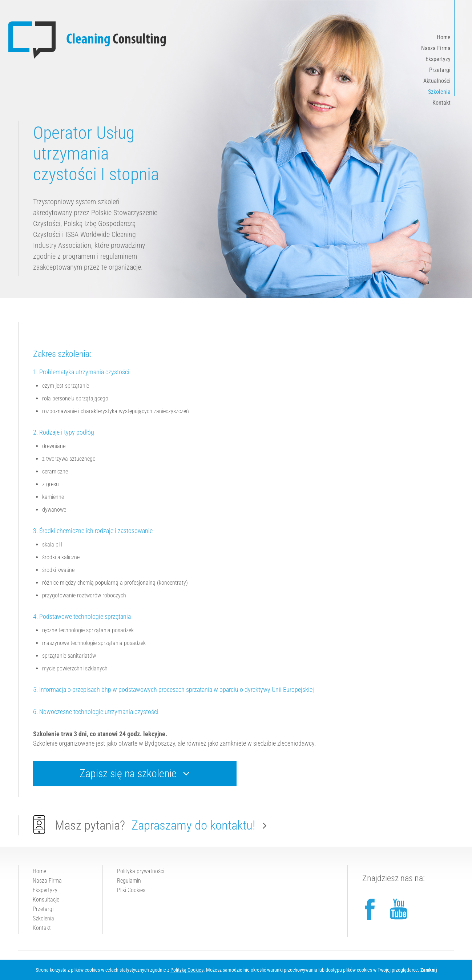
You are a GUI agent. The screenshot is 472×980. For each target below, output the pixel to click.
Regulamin (129, 881)
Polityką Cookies (187, 970)
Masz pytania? (150, 825)
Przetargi (440, 70)
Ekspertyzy (438, 59)
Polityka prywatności (141, 871)
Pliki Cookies (131, 890)
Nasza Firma (436, 48)
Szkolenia (439, 92)
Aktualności (437, 81)
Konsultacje (46, 900)
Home (444, 37)
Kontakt (441, 103)
